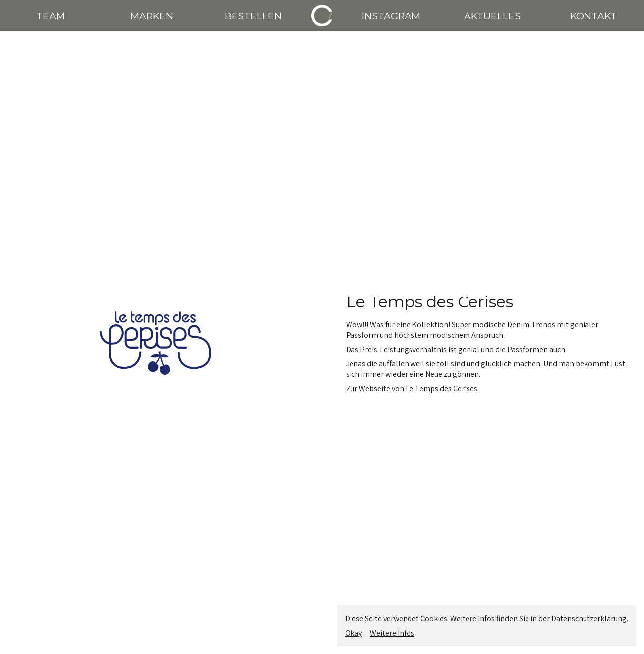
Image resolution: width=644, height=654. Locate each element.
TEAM (51, 16)
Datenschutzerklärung (589, 619)
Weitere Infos (392, 633)
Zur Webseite (368, 388)
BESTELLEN (253, 16)
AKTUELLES (492, 16)
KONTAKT (593, 16)
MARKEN (152, 16)
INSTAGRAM (391, 16)
